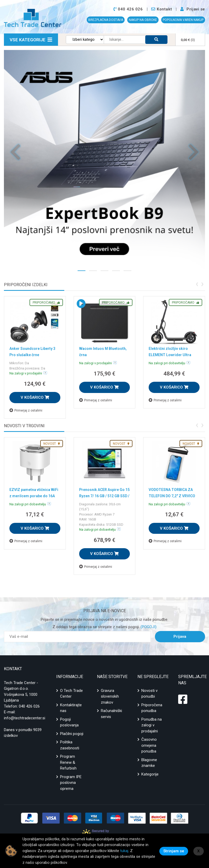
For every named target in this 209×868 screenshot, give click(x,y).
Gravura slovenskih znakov (110, 696)
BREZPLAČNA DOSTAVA (106, 20)
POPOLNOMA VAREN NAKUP (183, 20)
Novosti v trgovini (24, 426)
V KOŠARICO (35, 397)
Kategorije (150, 774)
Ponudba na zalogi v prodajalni (152, 725)
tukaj (124, 851)
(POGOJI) (148, 627)
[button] (82, 271)
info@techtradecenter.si (25, 718)
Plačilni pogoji (72, 734)
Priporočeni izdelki (26, 285)
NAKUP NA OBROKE (143, 20)
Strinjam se (174, 851)
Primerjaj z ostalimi (26, 410)
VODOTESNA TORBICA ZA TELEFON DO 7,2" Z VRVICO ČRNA (174, 496)
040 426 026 (29, 706)
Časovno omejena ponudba (149, 745)
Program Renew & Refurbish (68, 762)
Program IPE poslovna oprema (71, 783)
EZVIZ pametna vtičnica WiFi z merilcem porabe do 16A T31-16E (33, 496)
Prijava (180, 636)
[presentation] (197, 283)
